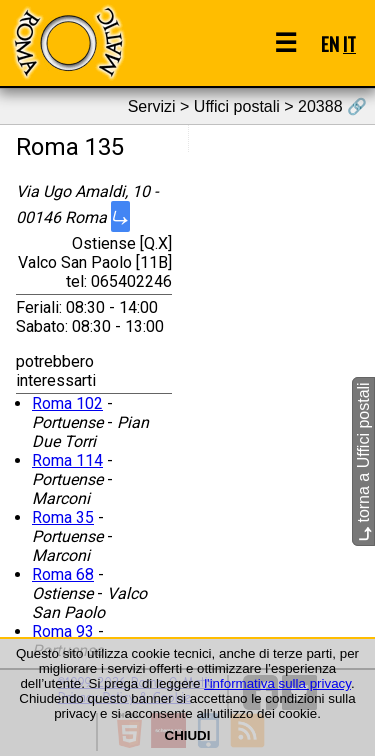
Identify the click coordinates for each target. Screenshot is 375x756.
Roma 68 (63, 574)
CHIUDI (188, 735)
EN (330, 43)
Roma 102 (67, 403)
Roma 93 (63, 631)
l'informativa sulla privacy (277, 683)
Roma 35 (63, 517)
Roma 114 (67, 460)
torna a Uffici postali (363, 462)
